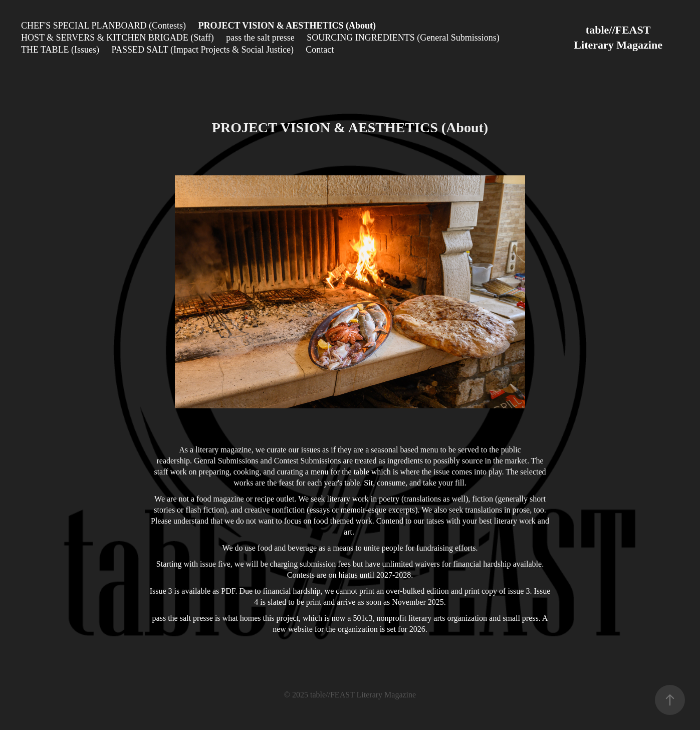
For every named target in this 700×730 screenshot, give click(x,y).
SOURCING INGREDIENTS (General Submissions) (403, 38)
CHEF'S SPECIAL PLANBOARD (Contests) (103, 26)
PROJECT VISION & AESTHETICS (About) (287, 26)
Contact (320, 50)
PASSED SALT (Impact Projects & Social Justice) (203, 50)
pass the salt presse (260, 38)
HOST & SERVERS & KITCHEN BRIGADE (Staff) (118, 38)
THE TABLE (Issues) (60, 50)
